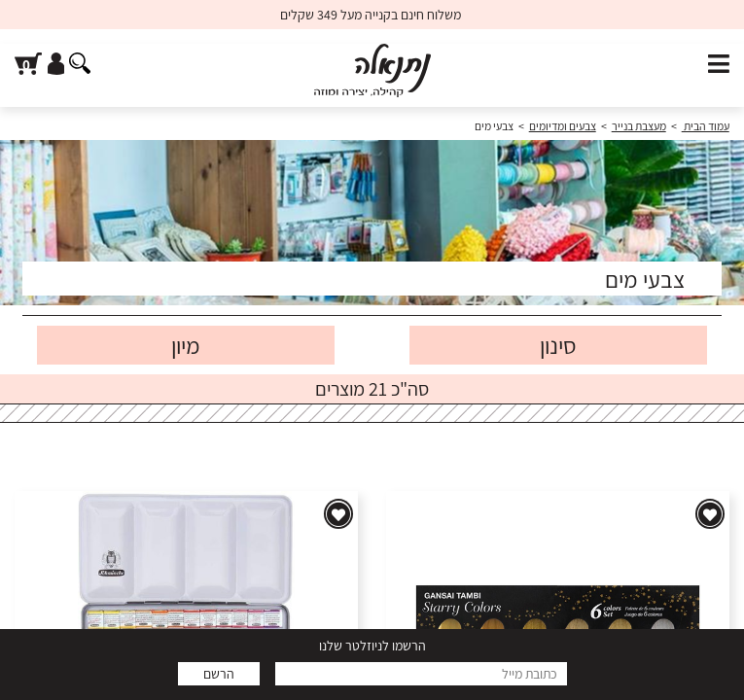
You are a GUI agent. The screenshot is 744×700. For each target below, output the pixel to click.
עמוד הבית (706, 126)
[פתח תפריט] (719, 65)
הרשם (219, 674)
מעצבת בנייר (639, 126)
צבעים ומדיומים (563, 126)
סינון (558, 345)
